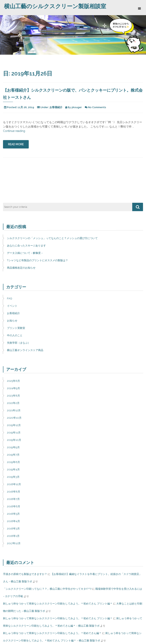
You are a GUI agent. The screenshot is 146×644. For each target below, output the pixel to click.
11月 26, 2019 (26, 107)
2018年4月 (13, 521)
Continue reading (14, 131)
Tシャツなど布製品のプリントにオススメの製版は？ (37, 260)
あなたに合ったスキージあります (26, 246)
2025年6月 (13, 381)
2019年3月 (13, 477)
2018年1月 (13, 536)
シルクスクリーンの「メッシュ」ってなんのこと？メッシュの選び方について (52, 238)
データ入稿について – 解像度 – (25, 253)
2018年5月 (13, 514)
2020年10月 (14, 418)
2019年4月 (13, 469)
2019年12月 (14, 425)
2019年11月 (14, 433)
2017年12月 (14, 543)
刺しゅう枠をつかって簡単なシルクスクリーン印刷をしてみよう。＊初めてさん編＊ (52, 633)
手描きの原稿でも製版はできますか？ (25, 574)
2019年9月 (13, 447)
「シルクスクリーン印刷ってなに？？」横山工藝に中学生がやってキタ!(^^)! (47, 589)
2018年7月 (13, 499)
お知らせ (12, 321)
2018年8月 (14, 492)
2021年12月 (14, 410)
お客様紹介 (56, 107)
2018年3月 (13, 529)
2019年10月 (14, 440)
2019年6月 (13, 462)
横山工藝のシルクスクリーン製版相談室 (55, 6)
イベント (12, 306)
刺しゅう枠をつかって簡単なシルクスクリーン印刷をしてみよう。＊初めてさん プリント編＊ (58, 604)
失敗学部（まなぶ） (19, 343)
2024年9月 (13, 388)
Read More (16, 144)
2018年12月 (14, 484)
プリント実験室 (16, 328)
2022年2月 (13, 403)
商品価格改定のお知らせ (21, 268)
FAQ (9, 298)
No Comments (97, 107)
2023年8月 (13, 396)
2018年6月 (14, 506)
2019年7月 (13, 455)
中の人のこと (15, 335)
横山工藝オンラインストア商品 (25, 350)
